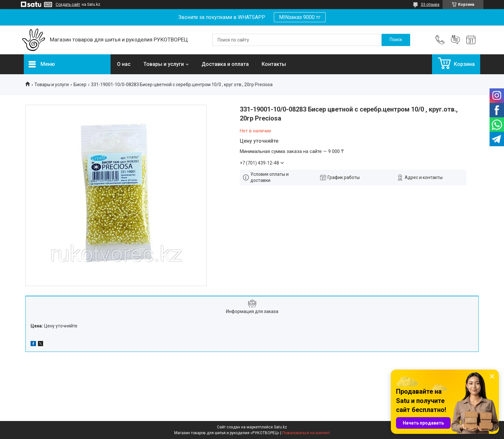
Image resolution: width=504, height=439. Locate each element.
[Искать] (396, 40)
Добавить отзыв (455, 40)
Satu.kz (280, 427)
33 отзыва (430, 4)
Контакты (274, 64)
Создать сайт (68, 4)
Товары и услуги (164, 64)
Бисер (80, 85)
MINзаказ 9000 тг (300, 17)
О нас (124, 64)
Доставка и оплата (225, 64)
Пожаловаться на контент (306, 433)
